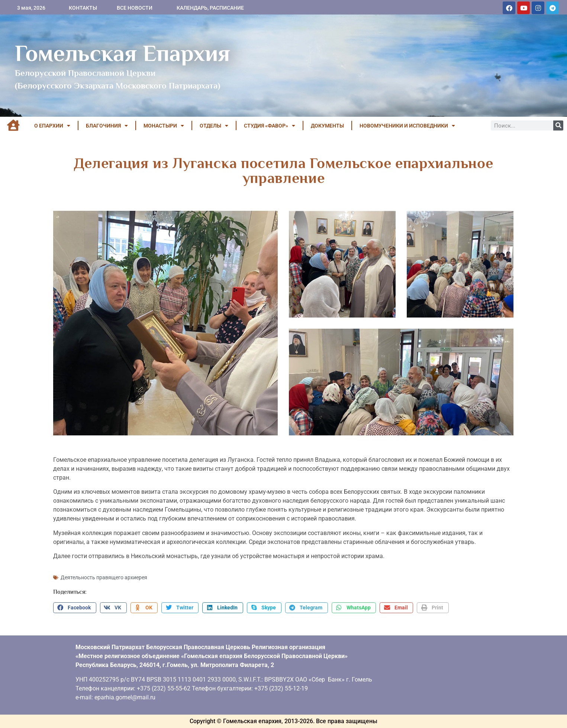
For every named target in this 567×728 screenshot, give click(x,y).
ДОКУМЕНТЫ (327, 126)
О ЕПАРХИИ (52, 126)
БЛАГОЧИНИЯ (107, 126)
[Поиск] (558, 125)
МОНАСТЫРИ (164, 126)
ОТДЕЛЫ (214, 126)
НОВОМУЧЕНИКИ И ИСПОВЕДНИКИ (407, 126)
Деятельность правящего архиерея (104, 577)
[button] (75, 608)
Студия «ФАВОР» (270, 126)
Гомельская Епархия (123, 53)
